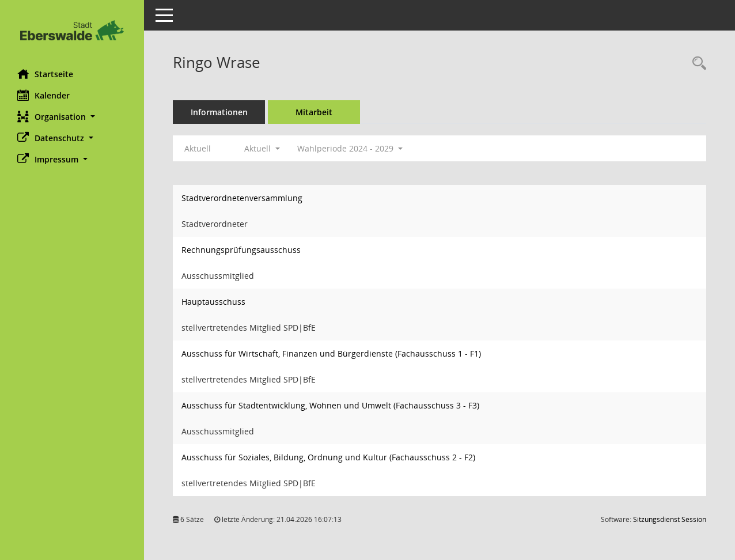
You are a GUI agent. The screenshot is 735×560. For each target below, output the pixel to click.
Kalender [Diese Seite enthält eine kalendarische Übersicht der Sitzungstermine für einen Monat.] (43, 95)
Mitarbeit (314, 112)
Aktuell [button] (262, 148)
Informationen (219, 112)
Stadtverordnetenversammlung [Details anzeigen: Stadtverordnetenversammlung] (242, 198)
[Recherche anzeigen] (696, 64)
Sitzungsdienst (670, 519)
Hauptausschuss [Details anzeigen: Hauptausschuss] (213, 302)
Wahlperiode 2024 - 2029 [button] (350, 148)
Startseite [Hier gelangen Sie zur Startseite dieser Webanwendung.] (45, 74)
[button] (72, 117)
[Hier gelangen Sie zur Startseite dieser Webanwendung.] (72, 30)
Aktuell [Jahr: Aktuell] (198, 148)
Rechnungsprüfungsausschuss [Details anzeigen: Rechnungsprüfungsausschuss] (241, 250)
